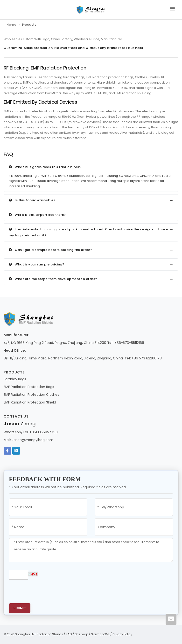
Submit (20, 608)
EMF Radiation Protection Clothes (31, 395)
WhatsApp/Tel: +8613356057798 (31, 432)
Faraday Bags (15, 379)
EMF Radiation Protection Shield (30, 402)
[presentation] (46, 591)
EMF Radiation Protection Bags (29, 387)
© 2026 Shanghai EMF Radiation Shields (33, 634)
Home (11, 25)
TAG (69, 634)
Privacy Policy (122, 634)
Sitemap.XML (100, 634)
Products (29, 25)
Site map (81, 634)
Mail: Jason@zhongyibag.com (28, 440)
